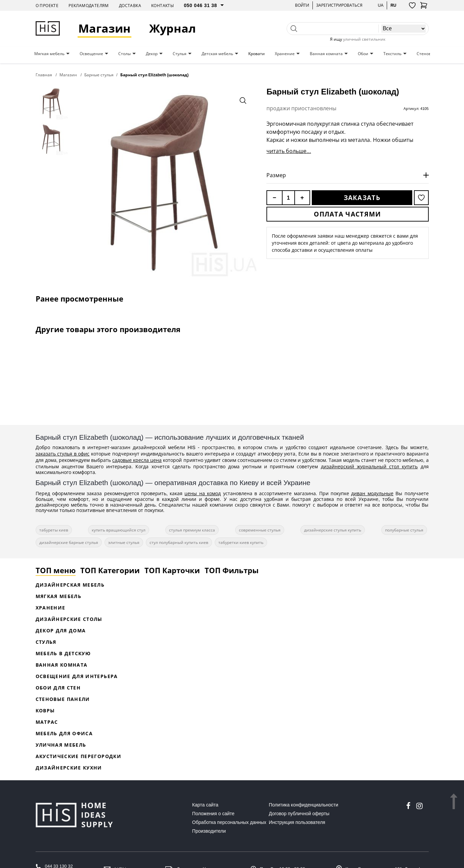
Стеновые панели (63, 699)
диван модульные (372, 493)
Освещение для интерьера (77, 676)
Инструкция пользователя (297, 822)
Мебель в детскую (63, 653)
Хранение (285, 54)
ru (393, 5)
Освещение (91, 54)
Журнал (173, 28)
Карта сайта (205, 805)
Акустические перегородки (78, 756)
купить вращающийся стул (119, 530)
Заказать (362, 198)
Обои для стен (58, 688)
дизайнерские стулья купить (333, 530)
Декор (152, 54)
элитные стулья (124, 542)
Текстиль (392, 54)
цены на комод (203, 493)
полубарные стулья (404, 530)
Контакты (162, 6)
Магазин (104, 28)
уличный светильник (364, 39)
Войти (302, 5)
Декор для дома (61, 630)
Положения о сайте (213, 814)
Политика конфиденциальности (304, 805)
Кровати (257, 54)
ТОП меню (56, 570)
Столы (124, 54)
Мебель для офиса (64, 733)
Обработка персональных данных (229, 822)
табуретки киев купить (241, 542)
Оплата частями (347, 214)
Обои (363, 54)
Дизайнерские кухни (69, 768)
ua (381, 5)
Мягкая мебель (49, 54)
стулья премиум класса (192, 530)
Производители (209, 831)
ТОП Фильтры (232, 570)
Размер (276, 175)
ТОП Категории (110, 570)
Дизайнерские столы (69, 619)
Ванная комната (326, 54)
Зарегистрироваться (339, 5)
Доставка (130, 6)
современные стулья (260, 530)
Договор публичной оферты (299, 814)
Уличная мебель (61, 745)
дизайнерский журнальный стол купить (369, 466)
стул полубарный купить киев (179, 542)
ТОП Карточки (172, 570)
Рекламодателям (89, 6)
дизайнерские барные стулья (69, 542)
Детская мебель (217, 54)
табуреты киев (54, 530)
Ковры (45, 711)
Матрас (47, 722)
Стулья (180, 54)
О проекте (47, 6)
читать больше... (289, 151)
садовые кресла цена (137, 460)
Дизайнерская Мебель (70, 585)
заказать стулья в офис (63, 454)
